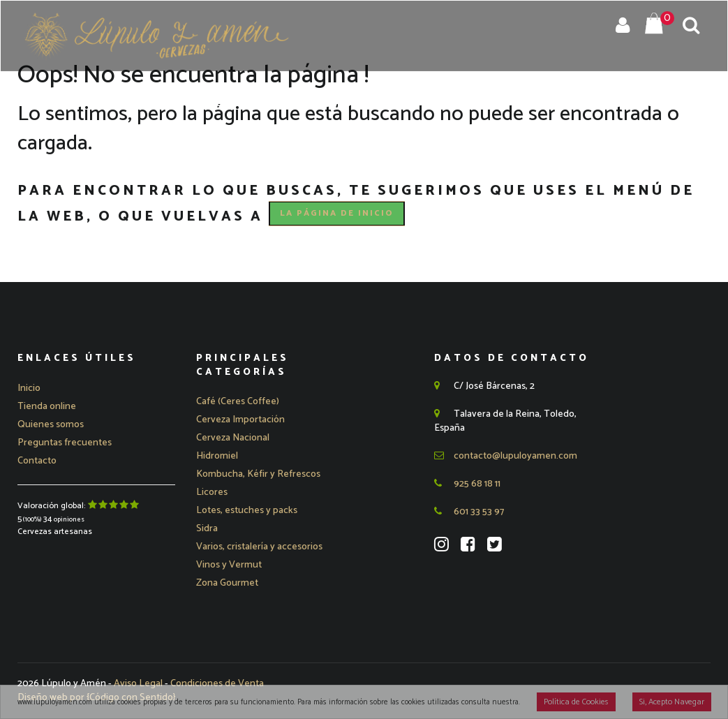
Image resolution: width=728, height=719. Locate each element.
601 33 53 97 (469, 512)
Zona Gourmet (227, 583)
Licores (212, 492)
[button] (240, 420)
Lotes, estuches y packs (247, 511)
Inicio (117, 104)
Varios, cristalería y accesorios (259, 547)
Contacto (671, 104)
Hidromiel (217, 456)
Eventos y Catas (368, 104)
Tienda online (47, 407)
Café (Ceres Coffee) (238, 402)
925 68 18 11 (467, 484)
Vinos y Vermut (229, 565)
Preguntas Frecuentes (507, 104)
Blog (610, 104)
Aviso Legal (139, 684)
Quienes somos (51, 425)
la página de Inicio (337, 213)
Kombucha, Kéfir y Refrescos (258, 474)
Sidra (207, 529)
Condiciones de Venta (217, 684)
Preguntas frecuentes (65, 443)
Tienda (171, 104)
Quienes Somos (254, 104)
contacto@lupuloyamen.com (506, 456)
